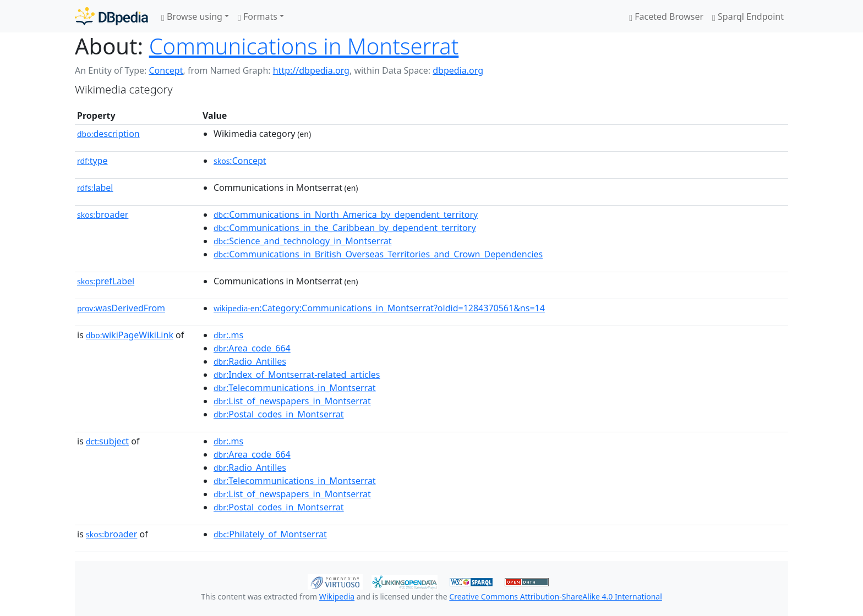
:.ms (228, 335)
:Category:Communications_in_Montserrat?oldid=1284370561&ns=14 (379, 308)
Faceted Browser (666, 16)
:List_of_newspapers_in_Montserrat (292, 401)
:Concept (240, 161)
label (95, 188)
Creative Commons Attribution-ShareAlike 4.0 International (555, 596)
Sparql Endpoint (748, 16)
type (92, 161)
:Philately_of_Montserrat (270, 534)
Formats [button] (258, 16)
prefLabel (106, 281)
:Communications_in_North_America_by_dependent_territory (346, 215)
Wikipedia (337, 596)
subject (107, 441)
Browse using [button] (192, 16)
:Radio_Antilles (250, 361)
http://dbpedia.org (311, 70)
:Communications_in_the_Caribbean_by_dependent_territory (345, 228)
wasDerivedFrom (121, 308)
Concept (166, 70)
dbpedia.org (458, 70)
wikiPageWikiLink (130, 335)
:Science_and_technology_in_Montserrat (303, 241)
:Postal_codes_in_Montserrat (279, 414)
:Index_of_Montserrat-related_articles (297, 375)
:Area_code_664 (252, 348)
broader (103, 215)
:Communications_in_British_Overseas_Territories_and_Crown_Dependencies (378, 254)
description (108, 134)
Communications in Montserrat (304, 46)
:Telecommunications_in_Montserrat (295, 388)
